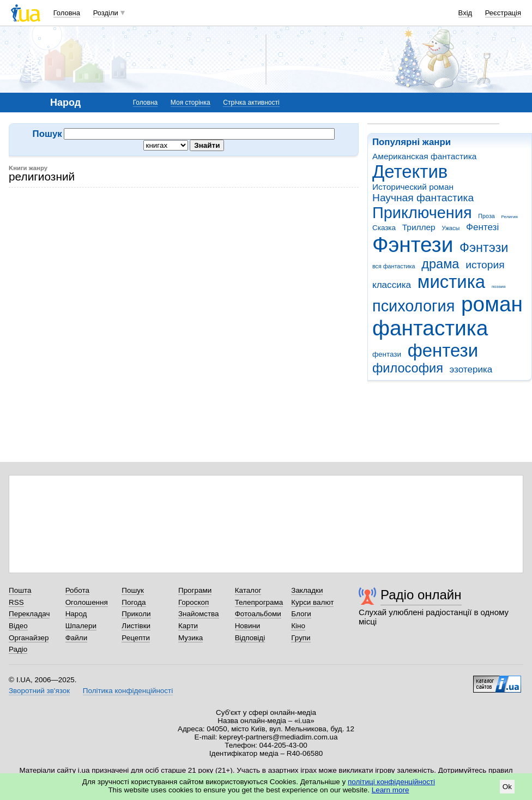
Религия (510, 217)
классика (392, 285)
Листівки (136, 626)
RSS (16, 602)
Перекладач (29, 614)
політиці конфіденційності (391, 782)
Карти (188, 626)
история (485, 265)
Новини (248, 626)
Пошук (133, 590)
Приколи (136, 614)
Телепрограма (259, 602)
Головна (67, 13)
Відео (18, 626)
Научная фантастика (423, 198)
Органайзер (29, 638)
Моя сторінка (191, 103)
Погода (134, 602)
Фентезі (482, 227)
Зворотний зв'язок (39, 691)
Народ (76, 614)
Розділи (106, 13)
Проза (486, 216)
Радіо (18, 649)
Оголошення (87, 602)
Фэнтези (413, 245)
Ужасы (451, 228)
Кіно (298, 626)
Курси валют (312, 602)
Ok (507, 787)
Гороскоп (194, 602)
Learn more (391, 790)
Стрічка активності (251, 103)
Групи (301, 638)
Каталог (248, 590)
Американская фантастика (424, 156)
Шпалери (81, 626)
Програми (195, 590)
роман (492, 304)
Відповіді (250, 638)
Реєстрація (503, 13)
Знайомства (199, 614)
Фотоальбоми (258, 614)
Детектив (410, 172)
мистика (451, 282)
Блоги (301, 614)
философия (408, 368)
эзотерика (471, 369)
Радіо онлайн (421, 595)
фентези (443, 350)
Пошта (20, 590)
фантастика (430, 328)
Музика (191, 638)
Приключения (422, 213)
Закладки (307, 590)
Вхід (465, 13)
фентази (387, 354)
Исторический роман (413, 187)
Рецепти (136, 638)
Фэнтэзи (484, 248)
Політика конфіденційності (128, 691)
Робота (77, 590)
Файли (77, 638)
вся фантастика (394, 266)
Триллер (419, 227)
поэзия (498, 287)
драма (440, 264)
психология (413, 306)
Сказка (384, 228)
